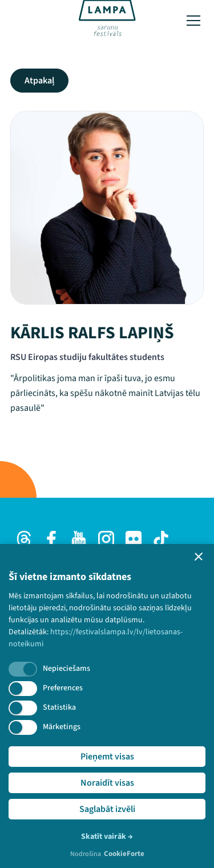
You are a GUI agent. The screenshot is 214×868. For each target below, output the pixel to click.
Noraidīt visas (107, 783)
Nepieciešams (66, 669)
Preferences (63, 688)
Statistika (59, 707)
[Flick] (134, 539)
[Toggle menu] (193, 21)
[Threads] (24, 539)
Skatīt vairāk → (107, 837)
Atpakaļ (39, 81)
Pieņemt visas (107, 757)
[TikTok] (161, 539)
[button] (199, 557)
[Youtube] (79, 539)
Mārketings (62, 727)
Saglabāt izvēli (107, 809)
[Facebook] (51, 539)
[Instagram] (106, 539)
